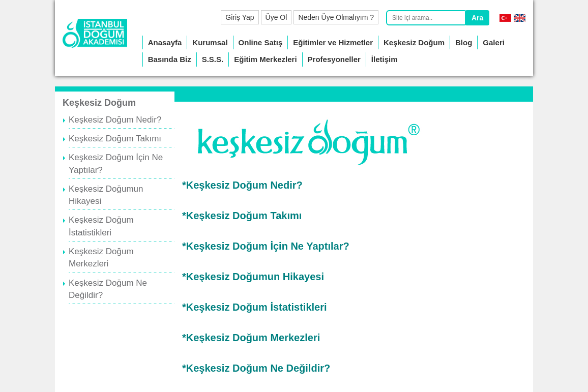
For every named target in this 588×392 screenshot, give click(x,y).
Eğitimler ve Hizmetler (333, 42)
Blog (464, 42)
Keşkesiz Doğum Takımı (115, 139)
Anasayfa (165, 42)
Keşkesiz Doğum (414, 42)
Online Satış (261, 42)
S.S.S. (213, 59)
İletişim (385, 59)
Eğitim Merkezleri (265, 59)
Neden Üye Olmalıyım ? (336, 17)
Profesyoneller (334, 59)
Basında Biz (170, 59)
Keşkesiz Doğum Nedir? (115, 120)
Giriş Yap (240, 17)
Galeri (494, 42)
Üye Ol (276, 17)
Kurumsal (210, 42)
